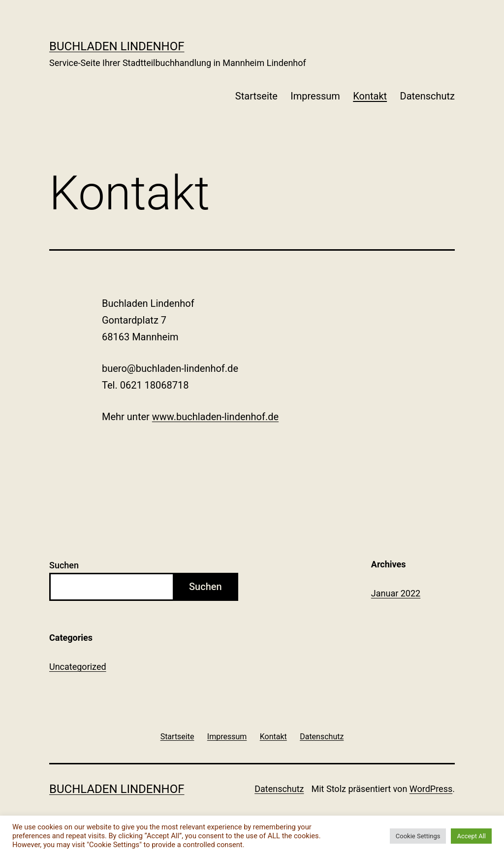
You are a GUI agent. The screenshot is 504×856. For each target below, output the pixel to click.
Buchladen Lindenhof (117, 46)
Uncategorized (78, 667)
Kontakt (370, 96)
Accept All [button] (471, 836)
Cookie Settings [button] (418, 836)
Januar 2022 (396, 593)
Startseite (256, 96)
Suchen (64, 565)
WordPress (431, 789)
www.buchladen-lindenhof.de (215, 417)
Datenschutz (428, 96)
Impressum (315, 96)
